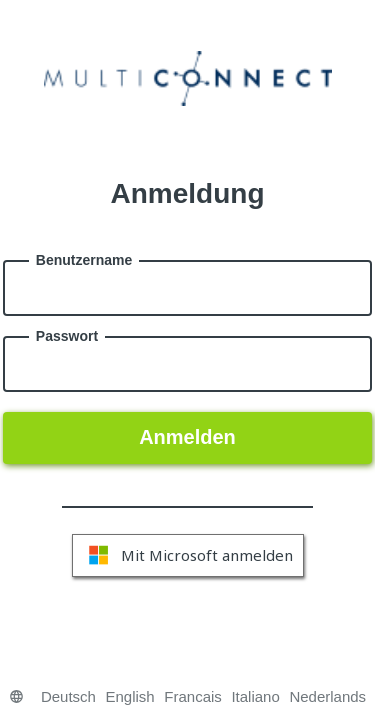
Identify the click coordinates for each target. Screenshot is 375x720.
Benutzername (84, 260)
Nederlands (327, 696)
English (130, 696)
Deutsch (68, 696)
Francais (193, 696)
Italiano (255, 696)
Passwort (67, 336)
